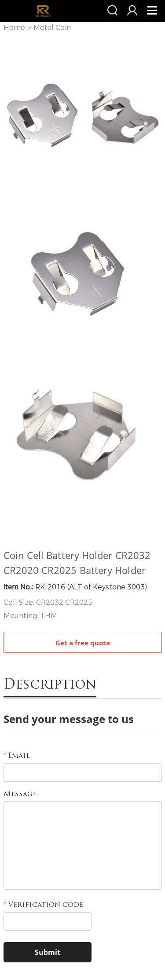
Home (14, 28)
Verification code (43, 905)
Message (20, 794)
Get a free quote (83, 643)
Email (17, 756)
